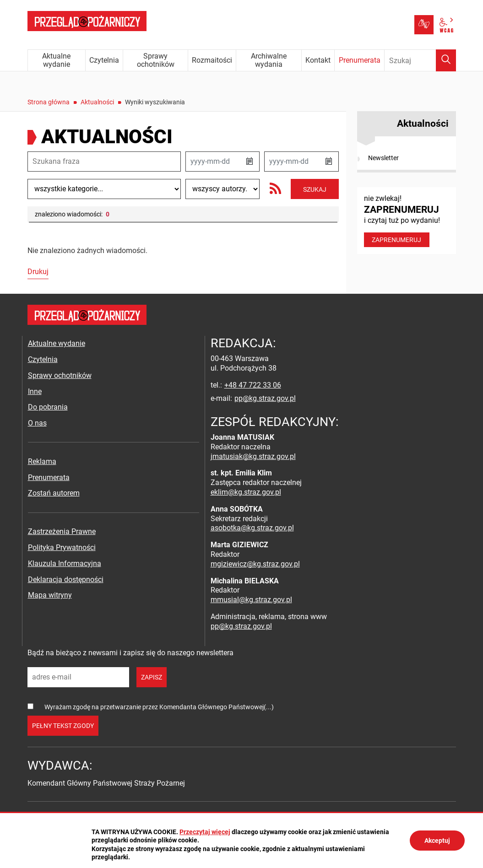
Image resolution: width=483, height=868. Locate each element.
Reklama (42, 461)
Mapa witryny (50, 595)
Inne (35, 391)
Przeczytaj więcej (205, 832)
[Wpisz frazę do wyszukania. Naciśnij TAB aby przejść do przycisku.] (420, 60)
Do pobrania (48, 407)
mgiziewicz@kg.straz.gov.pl (255, 564)
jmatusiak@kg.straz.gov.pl (253, 456)
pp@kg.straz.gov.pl (265, 398)
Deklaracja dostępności (66, 580)
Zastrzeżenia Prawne (62, 531)
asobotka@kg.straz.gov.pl (252, 528)
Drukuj (38, 272)
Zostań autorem (54, 493)
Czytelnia (43, 359)
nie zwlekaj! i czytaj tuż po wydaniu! (407, 221)
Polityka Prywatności (62, 547)
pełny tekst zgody (63, 726)
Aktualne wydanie (57, 343)
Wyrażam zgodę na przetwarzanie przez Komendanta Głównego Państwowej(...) (159, 707)
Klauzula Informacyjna (65, 563)
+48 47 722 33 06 (253, 385)
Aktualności (97, 102)
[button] (250, 162)
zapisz (152, 677)
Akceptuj (437, 841)
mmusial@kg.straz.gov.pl (251, 600)
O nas (37, 423)
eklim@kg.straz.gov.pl (246, 492)
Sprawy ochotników (60, 375)
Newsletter (383, 158)
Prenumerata (49, 477)
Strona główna (49, 102)
